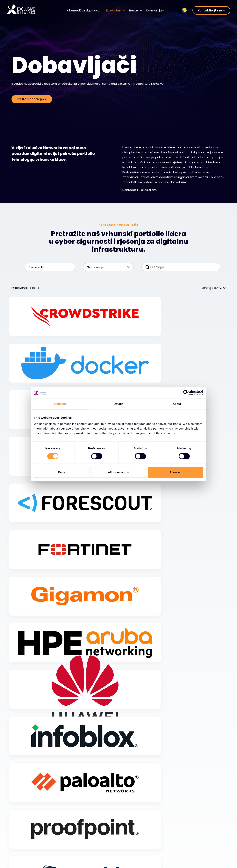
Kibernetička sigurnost (84, 10)
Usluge (20, 854)
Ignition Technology (206, 856)
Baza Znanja (97, 845)
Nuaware (199, 861)
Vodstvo (132, 856)
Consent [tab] (60, 404)
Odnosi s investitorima (208, 844)
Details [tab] (119, 404)
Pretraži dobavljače (32, 99)
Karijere (131, 850)
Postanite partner (64, 856)
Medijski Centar (100, 850)
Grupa (198, 831)
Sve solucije (106, 267)
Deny (62, 472)
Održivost (199, 850)
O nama (132, 845)
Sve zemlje (48, 267)
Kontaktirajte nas (211, 10)
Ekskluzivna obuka (205, 838)
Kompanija (155, 10)
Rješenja (21, 848)
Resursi (135, 10)
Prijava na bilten (100, 856)
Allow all (175, 472)
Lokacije (132, 862)
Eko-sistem (115, 10)
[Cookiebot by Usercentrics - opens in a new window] (186, 393)
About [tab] (177, 404)
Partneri (58, 850)
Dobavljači (59, 845)
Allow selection (118, 472)
